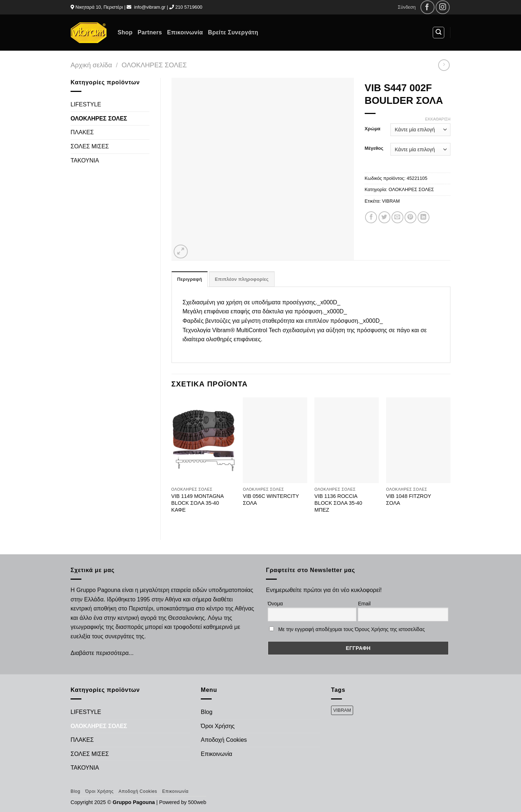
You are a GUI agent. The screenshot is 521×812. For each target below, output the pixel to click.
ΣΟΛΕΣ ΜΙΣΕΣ (90, 146)
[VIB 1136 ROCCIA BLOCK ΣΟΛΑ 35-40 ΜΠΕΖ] (347, 440)
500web (197, 802)
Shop (125, 32)
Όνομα (275, 604)
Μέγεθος (374, 148)
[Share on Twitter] (384, 217)
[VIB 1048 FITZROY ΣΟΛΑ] (418, 440)
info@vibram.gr (150, 7)
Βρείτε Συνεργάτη (233, 32)
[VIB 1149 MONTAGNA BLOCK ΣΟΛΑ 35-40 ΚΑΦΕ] (203, 440)
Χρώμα (372, 129)
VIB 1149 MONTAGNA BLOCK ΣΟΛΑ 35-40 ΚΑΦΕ (197, 503)
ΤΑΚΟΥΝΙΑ (85, 160)
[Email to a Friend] (397, 217)
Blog (207, 712)
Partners (150, 32)
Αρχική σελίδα (91, 65)
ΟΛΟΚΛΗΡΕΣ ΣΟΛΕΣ (154, 65)
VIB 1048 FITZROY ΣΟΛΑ (409, 500)
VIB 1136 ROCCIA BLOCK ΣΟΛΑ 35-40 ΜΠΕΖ (338, 503)
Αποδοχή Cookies (224, 740)
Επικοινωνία (185, 32)
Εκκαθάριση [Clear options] (438, 119)
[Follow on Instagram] (443, 7)
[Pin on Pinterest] (410, 217)
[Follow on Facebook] (427, 7)
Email (364, 604)
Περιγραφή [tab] (190, 279)
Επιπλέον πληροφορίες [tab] (242, 279)
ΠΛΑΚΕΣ (82, 132)
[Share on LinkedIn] (423, 217)
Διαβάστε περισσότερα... (102, 653)
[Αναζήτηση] (439, 33)
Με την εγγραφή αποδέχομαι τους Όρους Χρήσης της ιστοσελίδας (351, 629)
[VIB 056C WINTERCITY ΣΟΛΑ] (275, 440)
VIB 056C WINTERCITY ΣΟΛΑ (271, 500)
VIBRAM (391, 201)
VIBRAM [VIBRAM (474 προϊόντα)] (342, 710)
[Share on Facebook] (371, 217)
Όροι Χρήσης (218, 726)
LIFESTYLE (86, 104)
